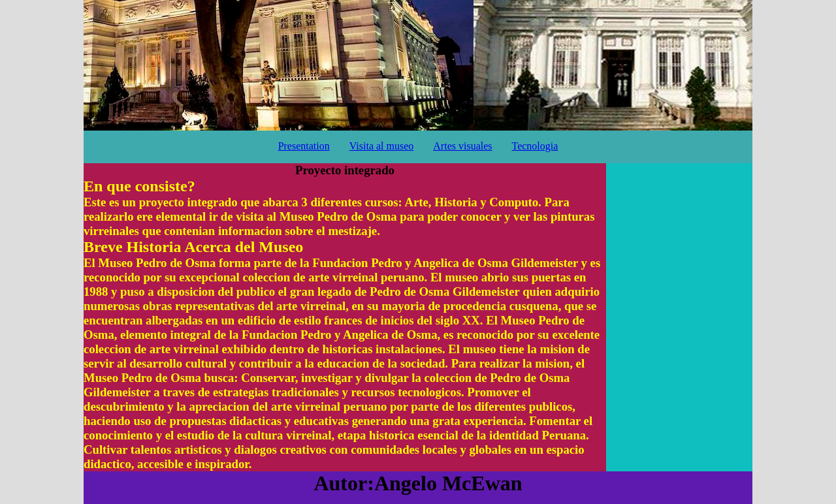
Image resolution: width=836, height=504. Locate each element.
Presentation (304, 146)
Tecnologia (535, 146)
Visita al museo (382, 146)
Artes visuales (462, 146)
